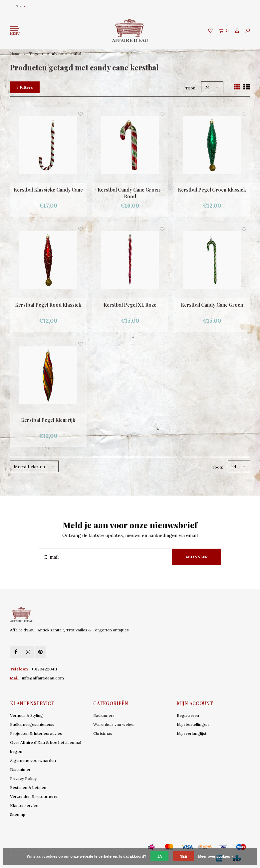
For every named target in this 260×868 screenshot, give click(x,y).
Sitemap (18, 814)
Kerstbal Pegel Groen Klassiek (212, 190)
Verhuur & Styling (26, 715)
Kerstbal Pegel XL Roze (130, 305)
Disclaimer (20, 769)
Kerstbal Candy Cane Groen (212, 305)
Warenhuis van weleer (114, 724)
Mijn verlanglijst (192, 733)
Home (15, 54)
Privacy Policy (23, 778)
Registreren (188, 715)
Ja (159, 856)
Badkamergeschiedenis (32, 724)
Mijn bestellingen (193, 724)
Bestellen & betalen (28, 787)
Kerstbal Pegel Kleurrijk (48, 420)
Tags (33, 54)
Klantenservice (24, 805)
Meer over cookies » (216, 856)
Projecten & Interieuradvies (36, 733)
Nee (184, 856)
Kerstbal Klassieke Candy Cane (48, 190)
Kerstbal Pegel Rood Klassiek (48, 305)
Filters (25, 87)
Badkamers (104, 715)
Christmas (103, 733)
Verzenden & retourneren (34, 796)
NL (20, 6)
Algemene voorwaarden (33, 760)
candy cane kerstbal (64, 54)
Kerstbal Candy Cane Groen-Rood (130, 193)
